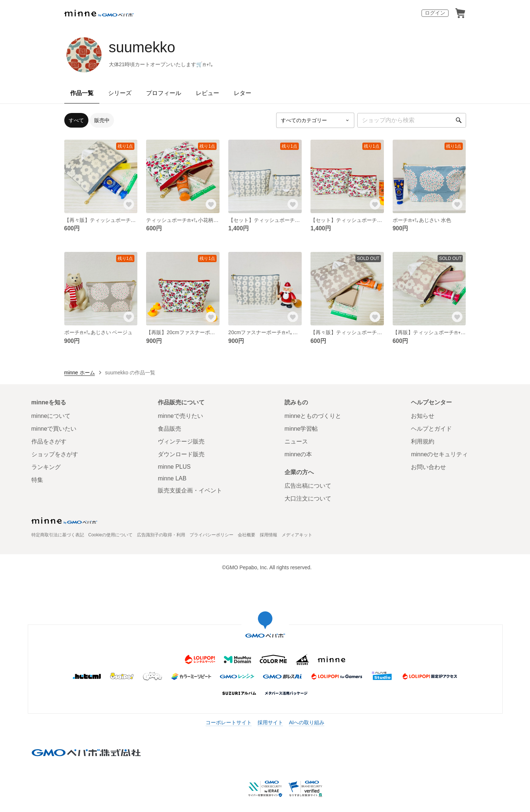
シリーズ (120, 93)
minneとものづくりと (313, 416)
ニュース (296, 441)
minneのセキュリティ (439, 454)
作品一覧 (82, 93)
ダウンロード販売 (181, 454)
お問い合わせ (428, 467)
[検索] (459, 120)
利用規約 (423, 441)
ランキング (46, 467)
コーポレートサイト (229, 722)
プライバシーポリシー (211, 535)
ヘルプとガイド (431, 429)
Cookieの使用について (110, 535)
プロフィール (164, 93)
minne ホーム (80, 373)
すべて (76, 120)
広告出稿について (308, 486)
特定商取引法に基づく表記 (58, 535)
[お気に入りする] (129, 204)
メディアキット (297, 535)
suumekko (142, 47)
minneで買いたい (54, 429)
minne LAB (172, 478)
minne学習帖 (301, 429)
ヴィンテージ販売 (181, 441)
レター (243, 93)
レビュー (207, 93)
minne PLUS (174, 467)
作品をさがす (49, 441)
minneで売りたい (180, 416)
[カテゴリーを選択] (315, 120)
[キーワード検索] (412, 120)
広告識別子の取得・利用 (161, 535)
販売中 (102, 120)
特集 (37, 480)
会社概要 (247, 535)
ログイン (435, 13)
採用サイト (270, 722)
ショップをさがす (55, 454)
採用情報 (268, 535)
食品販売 (169, 429)
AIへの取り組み (307, 722)
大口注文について (308, 498)
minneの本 (298, 454)
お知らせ (423, 416)
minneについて (51, 416)
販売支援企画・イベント (190, 490)
